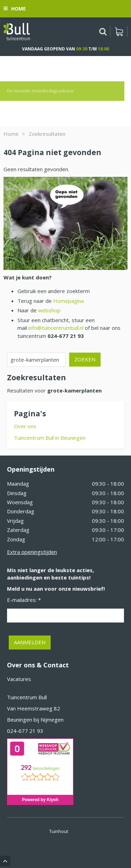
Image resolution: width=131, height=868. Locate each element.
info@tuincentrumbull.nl (56, 328)
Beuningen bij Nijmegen (35, 720)
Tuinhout (59, 831)
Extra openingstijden (32, 552)
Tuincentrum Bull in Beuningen (50, 438)
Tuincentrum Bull (27, 697)
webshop (49, 310)
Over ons (25, 426)
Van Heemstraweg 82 (34, 708)
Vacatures (19, 679)
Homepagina (68, 301)
